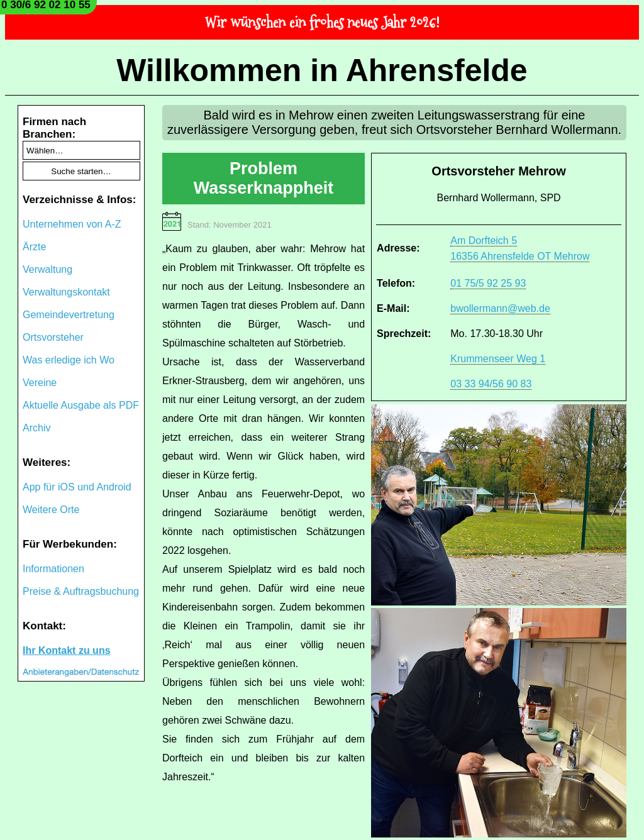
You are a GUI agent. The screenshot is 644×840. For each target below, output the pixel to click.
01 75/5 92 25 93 (488, 283)
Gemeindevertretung (69, 315)
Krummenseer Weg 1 (498, 359)
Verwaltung (47, 269)
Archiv (36, 428)
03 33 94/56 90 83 (491, 384)
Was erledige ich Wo (69, 360)
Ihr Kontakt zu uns (67, 650)
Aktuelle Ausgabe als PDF (81, 405)
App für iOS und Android (77, 487)
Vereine (40, 383)
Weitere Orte (51, 510)
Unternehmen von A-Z (72, 224)
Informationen (53, 569)
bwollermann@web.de (500, 308)
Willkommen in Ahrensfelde (322, 70)
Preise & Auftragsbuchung (81, 591)
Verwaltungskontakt (66, 292)
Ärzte (34, 247)
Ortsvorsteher (53, 337)
